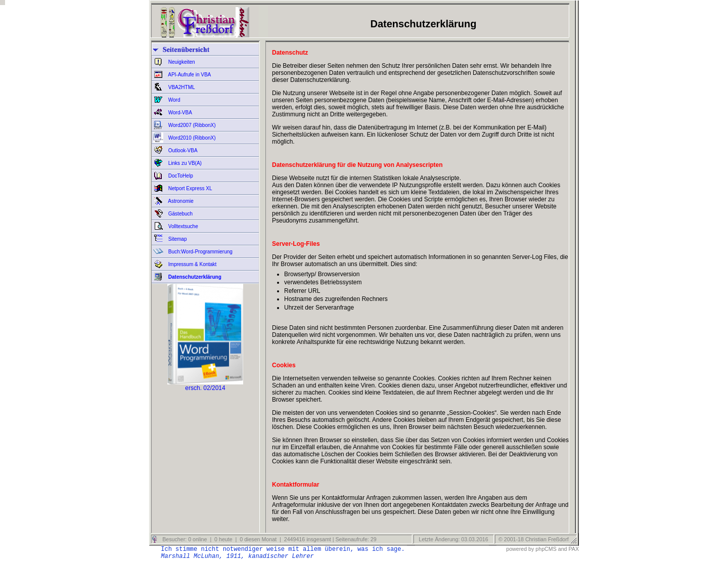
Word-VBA (179, 113)
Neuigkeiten (181, 62)
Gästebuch (180, 214)
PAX (574, 549)
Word (174, 100)
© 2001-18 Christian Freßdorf (534, 539)
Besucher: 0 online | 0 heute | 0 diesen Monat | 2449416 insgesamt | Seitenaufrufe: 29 (268, 539)
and (563, 549)
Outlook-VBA (182, 150)
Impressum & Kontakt (192, 264)
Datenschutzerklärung (194, 277)
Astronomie (180, 201)
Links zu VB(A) (184, 163)
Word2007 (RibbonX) (191, 125)
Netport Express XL (189, 188)
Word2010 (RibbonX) (191, 138)
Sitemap (177, 239)
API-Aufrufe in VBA (189, 75)
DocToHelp (180, 176)
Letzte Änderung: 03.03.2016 (452, 539)
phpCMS (546, 549)
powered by (520, 549)
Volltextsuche (183, 226)
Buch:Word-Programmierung (200, 252)
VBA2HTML (181, 87)
